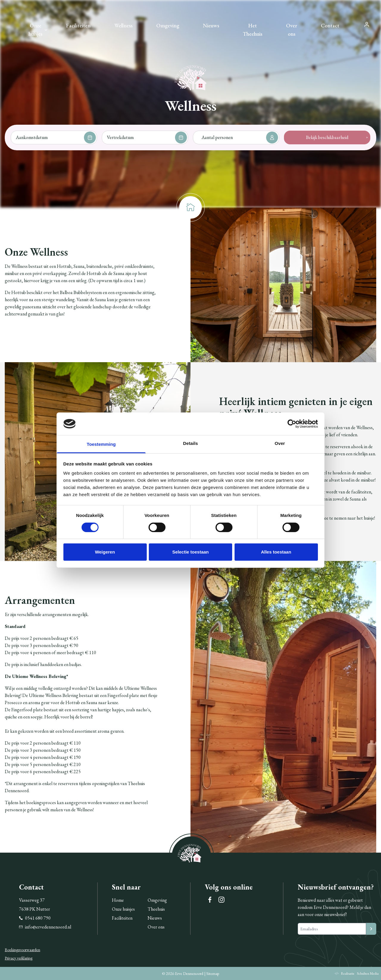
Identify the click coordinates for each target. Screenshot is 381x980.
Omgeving (168, 25)
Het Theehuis (253, 30)
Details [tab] (190, 443)
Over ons (292, 30)
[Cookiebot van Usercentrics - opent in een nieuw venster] (292, 424)
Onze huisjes (35, 30)
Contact (330, 25)
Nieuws (211, 25)
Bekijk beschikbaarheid (327, 137)
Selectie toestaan (191, 552)
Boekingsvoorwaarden (22, 950)
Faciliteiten (78, 25)
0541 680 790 (35, 918)
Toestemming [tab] (101, 444)
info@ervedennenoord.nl (45, 927)
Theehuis (156, 909)
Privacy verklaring (19, 958)
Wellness (123, 25)
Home (118, 900)
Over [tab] (280, 443)
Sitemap (213, 973)
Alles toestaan (276, 552)
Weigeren (105, 552)
